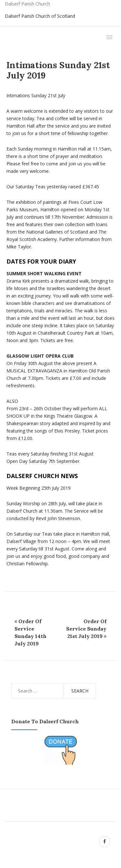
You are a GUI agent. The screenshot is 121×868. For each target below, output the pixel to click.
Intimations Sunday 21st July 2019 (58, 70)
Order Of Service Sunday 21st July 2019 (86, 629)
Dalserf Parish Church (27, 4)
